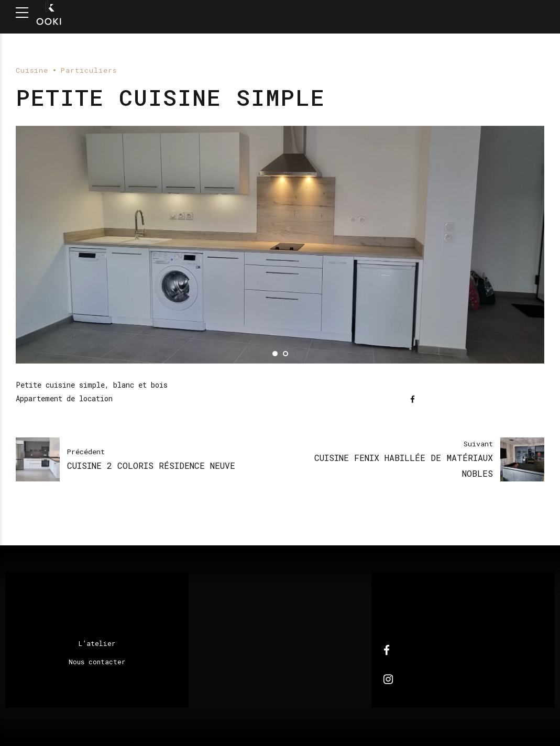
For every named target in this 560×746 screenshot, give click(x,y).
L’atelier (97, 643)
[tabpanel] (280, 245)
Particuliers (89, 70)
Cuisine (32, 70)
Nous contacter (97, 662)
